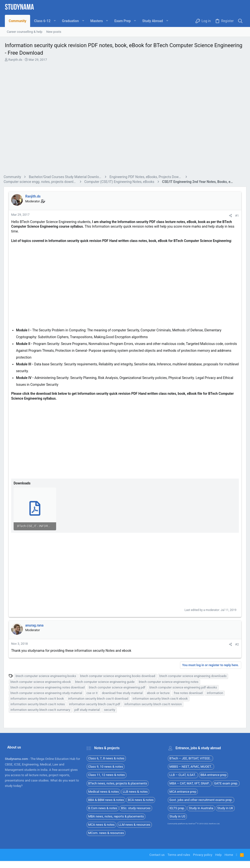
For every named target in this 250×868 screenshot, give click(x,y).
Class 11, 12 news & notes (107, 774)
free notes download (190, 692)
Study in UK (225, 808)
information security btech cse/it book (38, 698)
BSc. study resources (136, 808)
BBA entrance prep (213, 774)
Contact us (157, 854)
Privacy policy (203, 854)
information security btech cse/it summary (42, 709)
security (111, 709)
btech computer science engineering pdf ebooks (184, 687)
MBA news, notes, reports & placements (116, 816)
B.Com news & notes (103, 808)
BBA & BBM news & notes (106, 799)
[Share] (229, 216)
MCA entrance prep (183, 791)
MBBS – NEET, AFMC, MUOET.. (191, 766)
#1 (236, 216)
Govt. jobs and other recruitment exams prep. (201, 799)
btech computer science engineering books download (119, 675)
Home (229, 854)
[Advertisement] (125, 119)
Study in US (177, 816)
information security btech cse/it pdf (96, 704)
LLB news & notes (135, 791)
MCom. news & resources (106, 832)
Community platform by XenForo (194, 823)
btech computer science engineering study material (47, 692)
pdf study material (88, 709)
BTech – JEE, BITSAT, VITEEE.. (190, 758)
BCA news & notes (141, 799)
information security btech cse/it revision (154, 704)
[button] (44, 21)
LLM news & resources (134, 824)
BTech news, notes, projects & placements (118, 783)
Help (219, 854)
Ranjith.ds (15, 60)
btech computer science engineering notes (170, 681)
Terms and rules (179, 854)
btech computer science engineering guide (106, 681)
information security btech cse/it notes (39, 704)
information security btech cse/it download (99, 698)
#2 (236, 644)
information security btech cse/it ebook (161, 698)
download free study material (123, 692)
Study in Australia (201, 808)
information (216, 692)
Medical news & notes (104, 791)
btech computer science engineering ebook (42, 681)
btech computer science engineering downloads (194, 675)
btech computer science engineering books (47, 675)
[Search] (240, 21)
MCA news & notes (101, 824)
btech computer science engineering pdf (118, 687)
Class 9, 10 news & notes (106, 766)
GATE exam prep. (226, 783)
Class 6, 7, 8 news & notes (106, 758)
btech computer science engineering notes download (49, 687)
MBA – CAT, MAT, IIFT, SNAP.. (190, 783)
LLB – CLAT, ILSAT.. (183, 774)
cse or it (93, 692)
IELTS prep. (177, 808)
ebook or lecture (159, 692)
